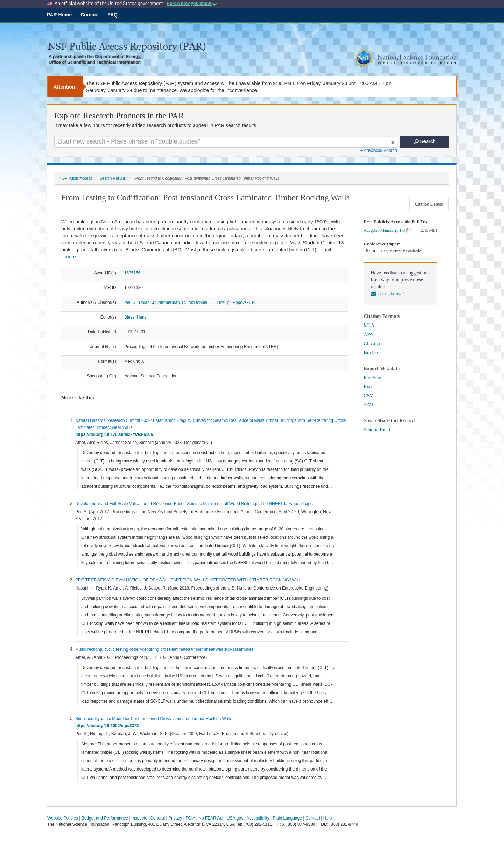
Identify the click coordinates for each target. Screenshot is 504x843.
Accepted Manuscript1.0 (387, 230)
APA (368, 335)
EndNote (372, 378)
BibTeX (371, 353)
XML (369, 405)
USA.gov (235, 818)
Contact (90, 15)
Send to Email (377, 430)
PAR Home (59, 15)
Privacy (175, 818)
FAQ (113, 15)
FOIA (190, 818)
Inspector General (148, 818)
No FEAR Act (211, 818)
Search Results (113, 178)
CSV (368, 396)
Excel (369, 387)
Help (328, 818)
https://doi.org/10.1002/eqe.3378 (108, 726)
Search (425, 141)
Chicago (372, 344)
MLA (369, 325)
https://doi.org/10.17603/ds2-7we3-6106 (115, 434)
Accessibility (258, 818)
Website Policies (63, 818)
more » (72, 257)
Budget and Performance (105, 818)
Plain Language (287, 818)
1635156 (132, 273)
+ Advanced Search (379, 151)
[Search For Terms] (226, 142)
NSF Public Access (76, 178)
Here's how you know (192, 3)
